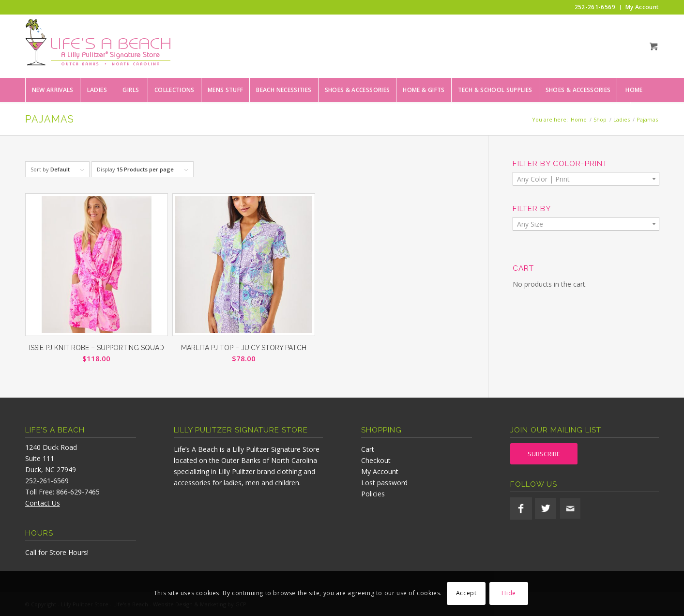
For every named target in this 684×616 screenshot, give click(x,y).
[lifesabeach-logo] (98, 46)
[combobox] (586, 179)
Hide (509, 593)
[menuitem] (595, 7)
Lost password (384, 483)
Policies (373, 494)
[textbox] (586, 179)
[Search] (645, 114)
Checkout (376, 460)
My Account (380, 471)
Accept (466, 593)
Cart (368, 449)
